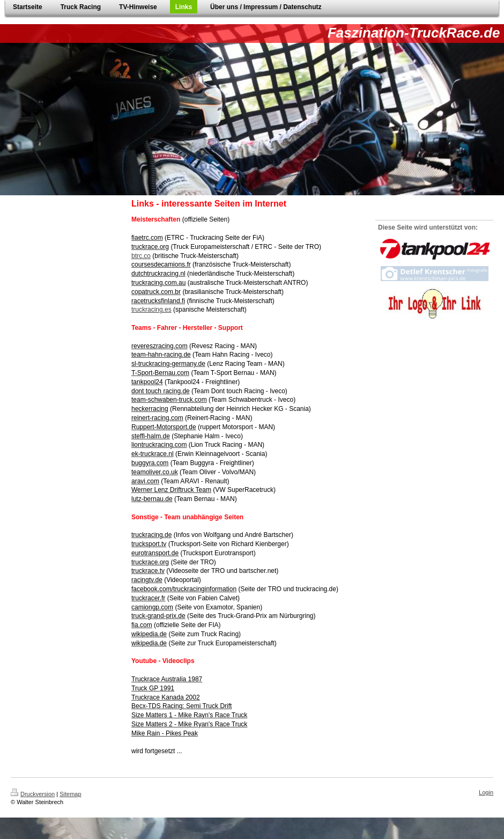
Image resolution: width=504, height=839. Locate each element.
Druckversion (33, 794)
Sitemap (70, 794)
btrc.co (141, 256)
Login (486, 792)
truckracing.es (151, 310)
